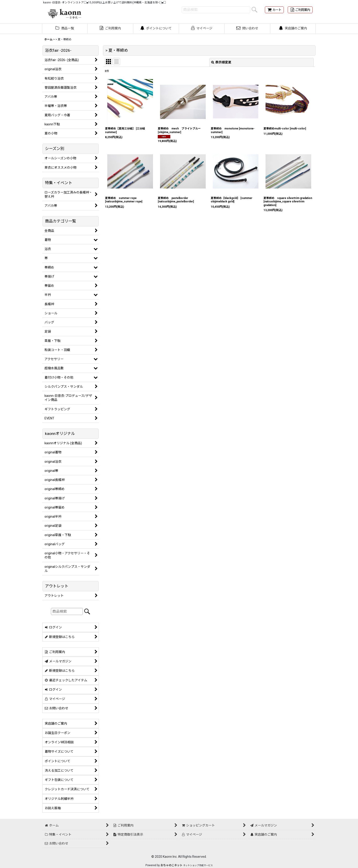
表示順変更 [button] (221, 62)
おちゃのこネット (171, 865)
